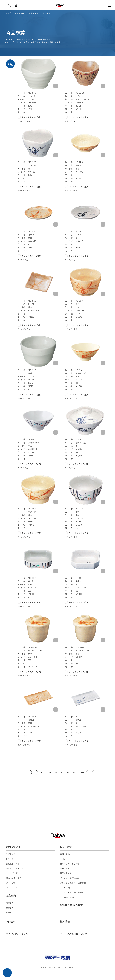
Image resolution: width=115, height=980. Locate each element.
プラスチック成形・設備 (72, 892)
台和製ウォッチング (15, 868)
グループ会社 (12, 883)
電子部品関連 (66, 873)
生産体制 (66, 888)
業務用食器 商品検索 (71, 905)
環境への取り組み (14, 878)
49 (56, 772)
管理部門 (10, 912)
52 (74, 772)
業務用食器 (34, 13)
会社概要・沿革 (13, 864)
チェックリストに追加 (31, 117)
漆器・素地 (65, 868)
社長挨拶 (10, 859)
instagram (16, 5)
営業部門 (10, 903)
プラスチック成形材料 (70, 878)
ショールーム (12, 888)
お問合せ (11, 921)
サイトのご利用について (73, 934)
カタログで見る (24, 121)
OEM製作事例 (68, 897)
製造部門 (10, 908)
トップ (8, 13)
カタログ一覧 (12, 873)
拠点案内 (11, 896)
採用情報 (65, 921)
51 (68, 772)
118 (83, 772)
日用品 (63, 859)
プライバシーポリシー (18, 934)
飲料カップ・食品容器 (70, 864)
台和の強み (11, 854)
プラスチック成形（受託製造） (73, 883)
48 (50, 772)
